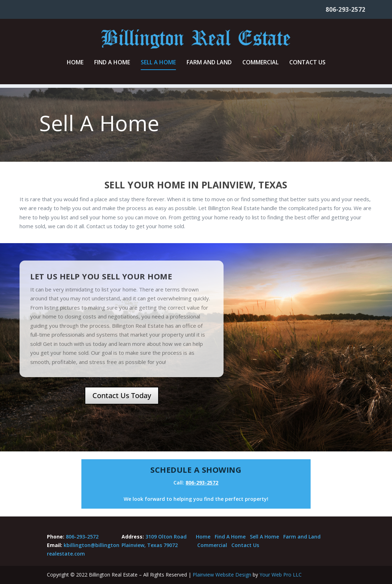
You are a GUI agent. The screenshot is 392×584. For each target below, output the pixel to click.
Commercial (261, 66)
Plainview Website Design (222, 575)
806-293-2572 (345, 9)
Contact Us (307, 66)
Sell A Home (158, 66)
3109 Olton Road (166, 537)
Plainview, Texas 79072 (150, 545)
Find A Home (112, 66)
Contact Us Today (122, 395)
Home (75, 66)
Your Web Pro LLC (281, 575)
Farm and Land (209, 66)
